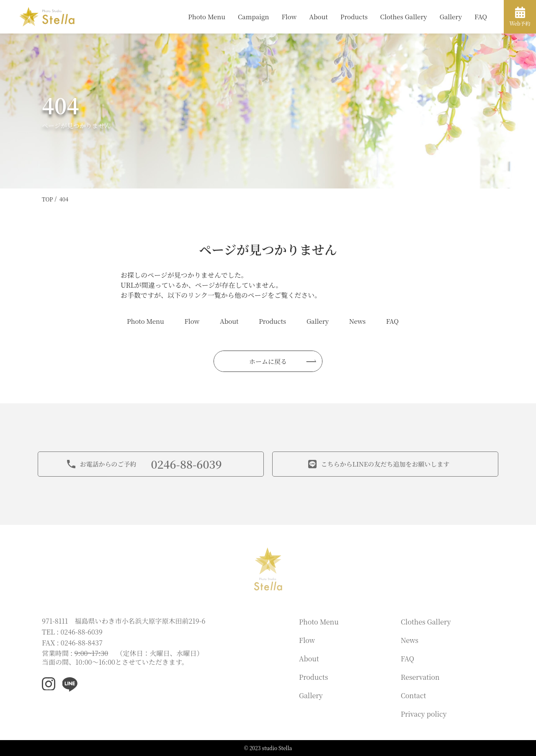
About (318, 17)
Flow (289, 17)
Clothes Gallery (404, 17)
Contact (413, 695)
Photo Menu (207, 17)
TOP (48, 199)
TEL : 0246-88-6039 (72, 632)
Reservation (420, 677)
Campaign (253, 17)
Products (354, 17)
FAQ (481, 17)
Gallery (451, 17)
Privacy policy (424, 714)
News (357, 321)
